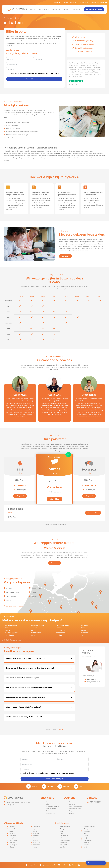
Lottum (8, 588)
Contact (65, 2)
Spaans (33, 635)
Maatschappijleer (12, 633)
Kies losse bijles (93, 513)
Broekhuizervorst (12, 592)
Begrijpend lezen (62, 625)
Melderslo (34, 596)
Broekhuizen (35, 588)
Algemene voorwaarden (35, 73)
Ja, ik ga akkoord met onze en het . (34, 73)
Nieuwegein (13, 845)
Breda (35, 831)
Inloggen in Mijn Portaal (98, 2)
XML (81, 865)
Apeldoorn (37, 829)
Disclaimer (63, 865)
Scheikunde (10, 635)
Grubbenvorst (10, 596)
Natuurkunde (36, 633)
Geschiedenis (10, 630)
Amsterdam (13, 829)
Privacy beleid (54, 73)
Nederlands (60, 633)
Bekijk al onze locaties (13, 606)
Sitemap (73, 865)
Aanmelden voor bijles (96, 863)
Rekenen (85, 633)
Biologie (84, 625)
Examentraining (51, 809)
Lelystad (12, 843)
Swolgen (34, 592)
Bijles (33, 9)
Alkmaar (12, 827)
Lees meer (65, 256)
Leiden (35, 840)
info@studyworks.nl (13, 805)
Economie (34, 628)
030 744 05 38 (83, 2)
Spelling (59, 635)
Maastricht (37, 843)
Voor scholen (44, 9)
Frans (83, 628)
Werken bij (73, 2)
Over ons (76, 9)
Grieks (33, 630)
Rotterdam (37, 845)
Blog (71, 811)
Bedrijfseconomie (37, 625)
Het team (72, 804)
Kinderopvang (56, 9)
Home (48, 729)
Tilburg (12, 847)
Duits (7, 628)
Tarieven (67, 9)
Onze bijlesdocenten (76, 806)
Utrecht (36, 847)
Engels (58, 628)
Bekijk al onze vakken (11, 640)
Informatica (60, 630)
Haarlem (36, 836)
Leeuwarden (13, 840)
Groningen (13, 836)
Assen (11, 831)
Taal (83, 635)
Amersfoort (37, 827)
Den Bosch (13, 833)
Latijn (83, 630)
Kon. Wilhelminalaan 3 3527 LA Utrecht (19, 802)
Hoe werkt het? (57, 2)
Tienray (8, 600)
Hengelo (12, 838)
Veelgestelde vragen (75, 809)
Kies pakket (20, 496)
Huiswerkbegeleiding (53, 806)
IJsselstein (37, 838)
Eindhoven (37, 833)
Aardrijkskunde (11, 625)
